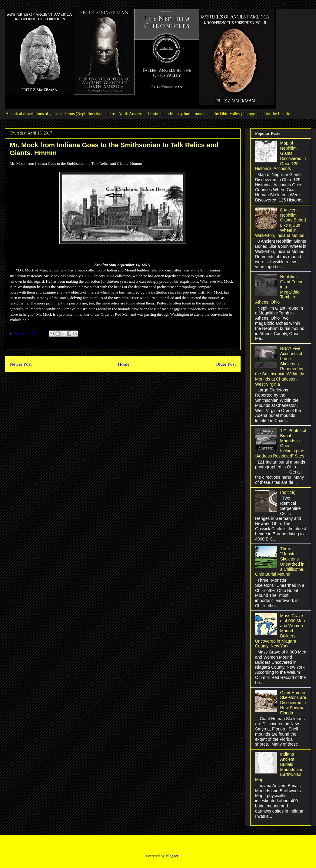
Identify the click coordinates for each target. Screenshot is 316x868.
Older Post (226, 364)
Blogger (172, 856)
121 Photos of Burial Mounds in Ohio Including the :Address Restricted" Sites (281, 443)
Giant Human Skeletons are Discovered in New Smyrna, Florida (293, 703)
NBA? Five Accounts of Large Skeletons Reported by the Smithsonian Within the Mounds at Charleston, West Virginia (280, 366)
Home (124, 364)
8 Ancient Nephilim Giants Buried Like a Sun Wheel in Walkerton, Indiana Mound (280, 223)
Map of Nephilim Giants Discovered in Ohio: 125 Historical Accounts (280, 156)
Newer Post (21, 364)
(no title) (288, 492)
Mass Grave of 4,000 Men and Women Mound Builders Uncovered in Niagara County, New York (280, 631)
